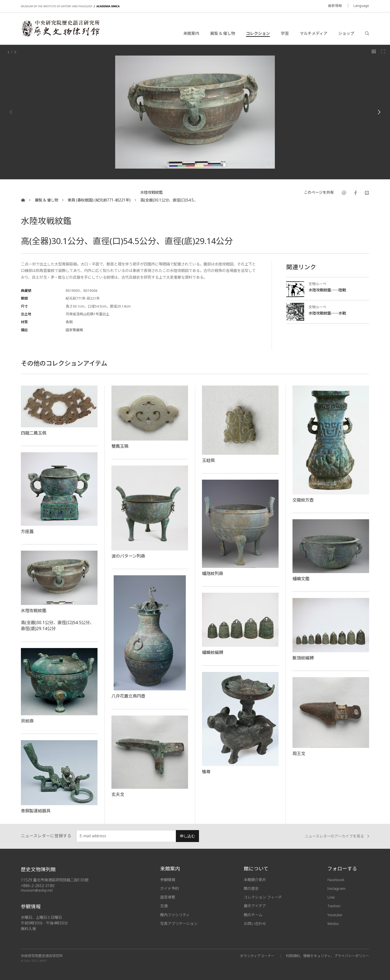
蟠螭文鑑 (301, 579)
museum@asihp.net (37, 890)
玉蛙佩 (208, 460)
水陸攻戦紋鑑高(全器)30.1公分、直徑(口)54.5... (168, 196)
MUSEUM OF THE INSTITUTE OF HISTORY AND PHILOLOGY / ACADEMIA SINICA (70, 6)
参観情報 (168, 880)
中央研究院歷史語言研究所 (42, 956)
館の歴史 (251, 888)
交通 (164, 906)
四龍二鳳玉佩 (34, 433)
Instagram (336, 888)
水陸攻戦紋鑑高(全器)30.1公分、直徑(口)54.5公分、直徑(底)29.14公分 (57, 620)
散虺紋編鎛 (303, 658)
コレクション (258, 33)
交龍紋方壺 (303, 500)
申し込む (187, 836)
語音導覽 (168, 897)
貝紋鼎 (27, 721)
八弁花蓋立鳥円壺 (128, 696)
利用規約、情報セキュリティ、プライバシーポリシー (327, 956)
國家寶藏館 (74, 330)
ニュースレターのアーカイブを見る (337, 836)
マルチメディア (314, 33)
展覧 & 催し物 (223, 33)
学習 (285, 33)
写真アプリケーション (179, 923)
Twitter (334, 906)
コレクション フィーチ (263, 897)
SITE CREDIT (39, 961)
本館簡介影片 (255, 880)
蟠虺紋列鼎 (213, 573)
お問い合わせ (255, 923)
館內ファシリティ (175, 915)
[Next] (379, 112)
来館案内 (191, 33)
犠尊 (206, 772)
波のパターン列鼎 (128, 556)
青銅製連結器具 (36, 811)
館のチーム (253, 915)
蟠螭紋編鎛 (213, 652)
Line (331, 897)
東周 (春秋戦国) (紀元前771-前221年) (99, 200)
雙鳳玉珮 (120, 446)
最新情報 (335, 6)
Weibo (333, 923)
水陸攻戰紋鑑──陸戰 (327, 290)
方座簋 (27, 531)
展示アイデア (255, 906)
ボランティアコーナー (257, 956)
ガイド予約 (170, 888)
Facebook (336, 880)
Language (361, 6)
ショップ (346, 33)
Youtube (335, 915)
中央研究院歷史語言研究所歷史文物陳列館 (60, 28)
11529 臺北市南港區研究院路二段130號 (55, 880)
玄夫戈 (118, 794)
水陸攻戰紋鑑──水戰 (327, 313)
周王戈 (299, 753)
